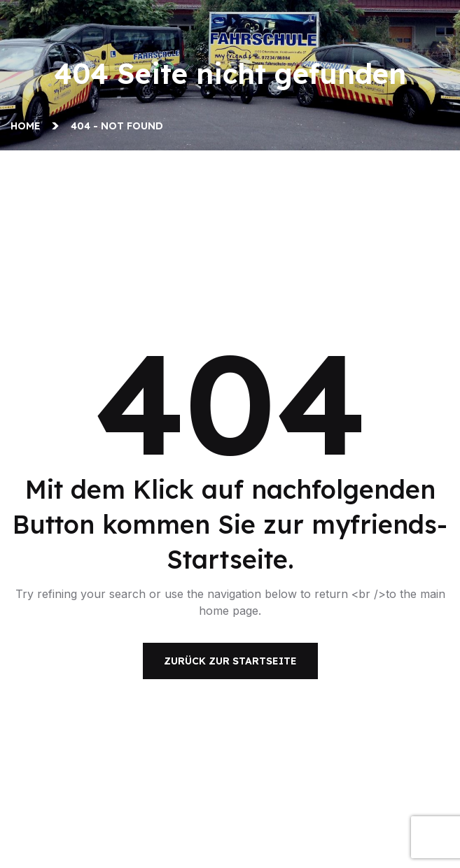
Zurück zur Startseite (230, 661)
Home (28, 126)
